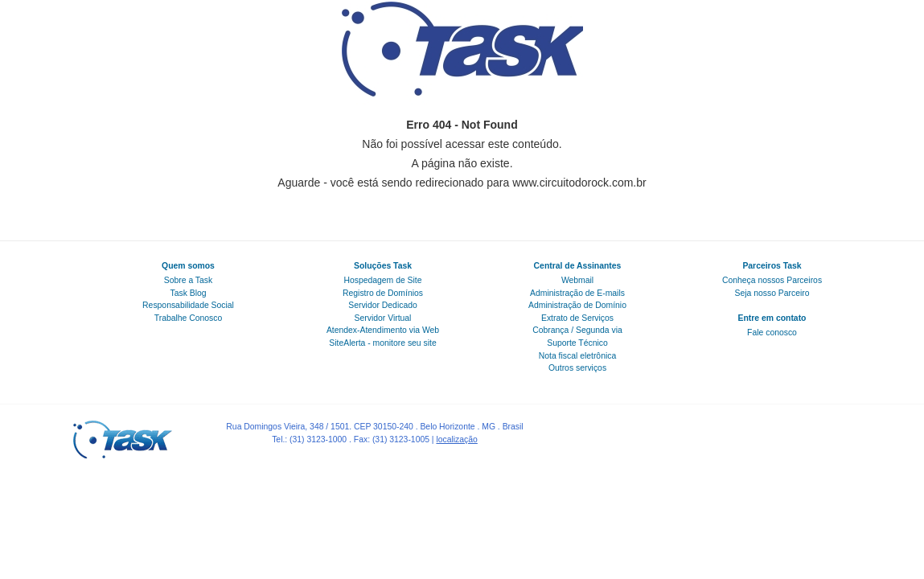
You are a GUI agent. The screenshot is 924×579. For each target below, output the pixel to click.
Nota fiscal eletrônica (577, 356)
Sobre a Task (188, 280)
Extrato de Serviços (577, 318)
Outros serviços (577, 368)
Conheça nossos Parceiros (772, 280)
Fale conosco (772, 333)
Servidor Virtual (383, 318)
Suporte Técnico (577, 343)
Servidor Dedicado (382, 305)
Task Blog (188, 293)
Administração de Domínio (577, 305)
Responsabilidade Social (188, 305)
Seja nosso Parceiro (772, 293)
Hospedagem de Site (382, 280)
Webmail (577, 280)
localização (456, 439)
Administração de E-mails (577, 293)
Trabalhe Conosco (189, 318)
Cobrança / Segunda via (577, 330)
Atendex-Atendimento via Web (383, 330)
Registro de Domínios (383, 293)
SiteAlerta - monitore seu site (382, 343)
